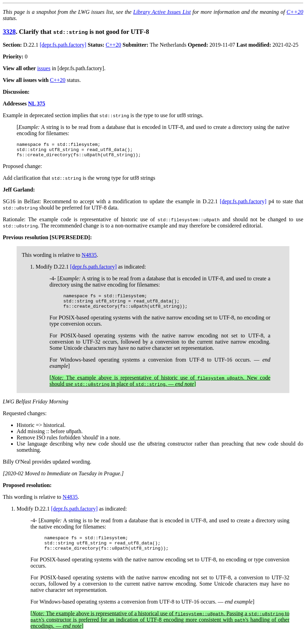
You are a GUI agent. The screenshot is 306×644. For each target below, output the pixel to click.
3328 (9, 32)
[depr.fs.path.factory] (63, 45)
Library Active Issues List (162, 12)
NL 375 (37, 104)
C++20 (295, 12)
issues (44, 68)
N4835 (89, 258)
